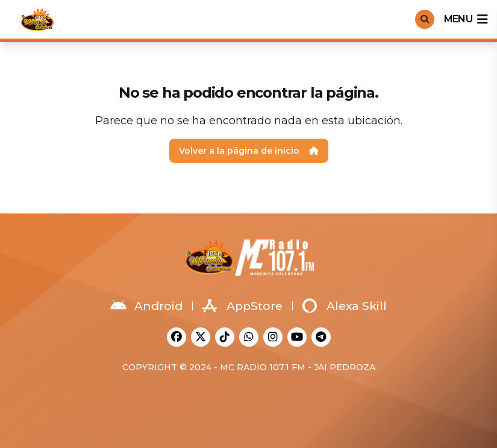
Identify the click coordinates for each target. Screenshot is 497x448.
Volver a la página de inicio (249, 151)
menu (466, 19)
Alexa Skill (345, 306)
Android (146, 306)
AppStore (242, 306)
